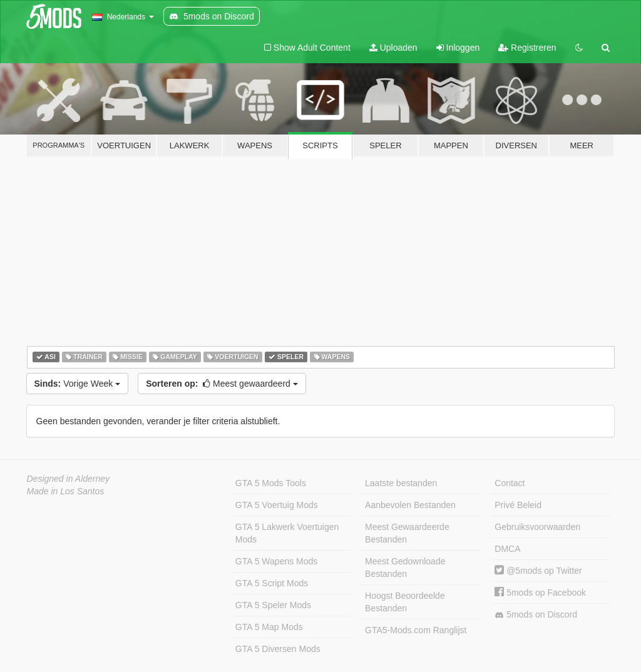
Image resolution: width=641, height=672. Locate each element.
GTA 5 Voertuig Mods (277, 505)
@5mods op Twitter (538, 571)
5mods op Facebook (540, 593)
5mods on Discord (536, 615)
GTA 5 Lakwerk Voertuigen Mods (287, 533)
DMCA (507, 549)
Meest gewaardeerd (222, 384)
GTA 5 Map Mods (269, 627)
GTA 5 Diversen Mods (278, 649)
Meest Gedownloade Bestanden (405, 568)
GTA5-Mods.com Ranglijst (416, 630)
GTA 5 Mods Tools (271, 483)
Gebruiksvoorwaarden (537, 527)
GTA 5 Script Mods (272, 583)
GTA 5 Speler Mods (273, 605)
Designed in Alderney (69, 479)
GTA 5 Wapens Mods (277, 561)
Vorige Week (78, 384)
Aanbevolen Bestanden (410, 505)
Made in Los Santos (66, 491)
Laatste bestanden (401, 483)
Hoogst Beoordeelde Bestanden (405, 602)
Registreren (527, 48)
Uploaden (393, 48)
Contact (510, 483)
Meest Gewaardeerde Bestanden (407, 533)
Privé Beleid (518, 505)
